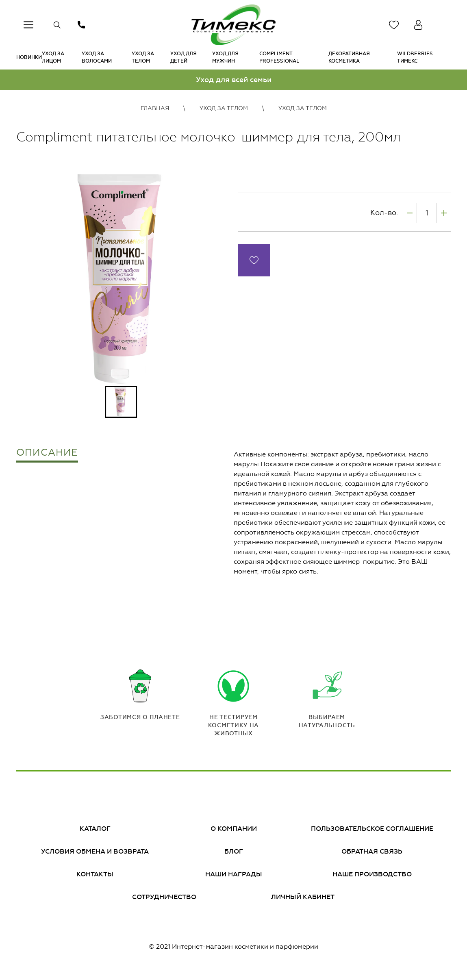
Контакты (95, 874)
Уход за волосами (97, 57)
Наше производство (372, 874)
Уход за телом (143, 57)
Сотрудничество (164, 897)
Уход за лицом (53, 57)
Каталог (95, 829)
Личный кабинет (303, 897)
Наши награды (234, 874)
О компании (234, 829)
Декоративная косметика (349, 57)
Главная (155, 108)
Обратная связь (372, 851)
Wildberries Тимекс (415, 57)
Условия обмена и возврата (95, 851)
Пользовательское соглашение (372, 829)
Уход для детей (184, 57)
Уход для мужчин (225, 57)
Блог (234, 851)
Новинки (29, 57)
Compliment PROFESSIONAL (279, 57)
